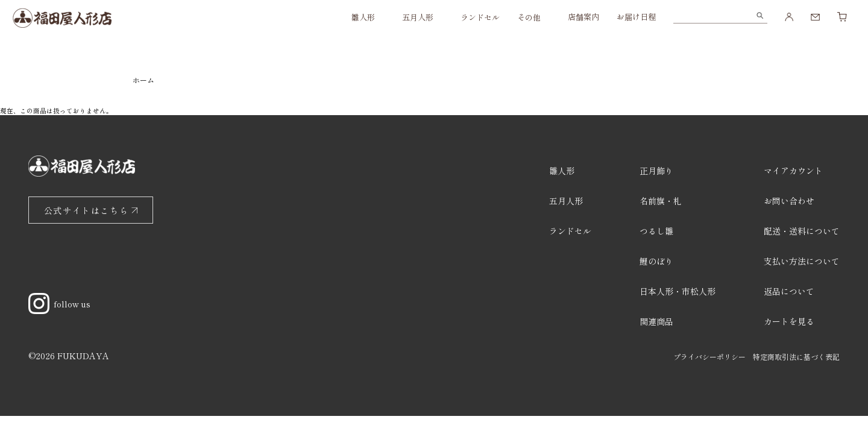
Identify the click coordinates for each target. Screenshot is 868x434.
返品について (789, 291)
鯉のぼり (656, 261)
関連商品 (656, 321)
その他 (529, 17)
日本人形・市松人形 (678, 291)
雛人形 (363, 17)
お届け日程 (636, 17)
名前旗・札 (661, 201)
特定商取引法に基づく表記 (796, 357)
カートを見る (789, 321)
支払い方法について (802, 261)
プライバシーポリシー (709, 357)
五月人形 (418, 17)
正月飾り (656, 171)
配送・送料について (802, 231)
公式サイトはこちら (86, 210)
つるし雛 (656, 231)
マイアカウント (793, 171)
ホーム (143, 80)
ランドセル (480, 17)
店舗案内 (583, 17)
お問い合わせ (789, 201)
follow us (59, 303)
